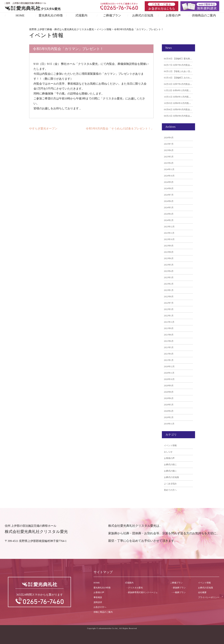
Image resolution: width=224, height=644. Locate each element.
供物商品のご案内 (204, 15)
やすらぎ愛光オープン (43, 128)
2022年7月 (169, 303)
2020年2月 (169, 417)
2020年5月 (169, 405)
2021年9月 (169, 328)
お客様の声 (173, 15)
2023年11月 (169, 233)
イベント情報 (170, 445)
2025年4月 (169, 163)
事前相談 (98, 597)
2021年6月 (169, 341)
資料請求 (98, 602)
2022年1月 (169, 316)
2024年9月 (169, 182)
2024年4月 (169, 214)
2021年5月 (169, 347)
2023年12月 (169, 227)
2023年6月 (169, 258)
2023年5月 (169, 265)
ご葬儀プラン (112, 15)
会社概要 (202, 592)
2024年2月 (169, 220)
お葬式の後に (170, 471)
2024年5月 (169, 208)
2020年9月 (169, 386)
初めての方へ (170, 490)
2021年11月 (169, 322)
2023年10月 (169, 239)
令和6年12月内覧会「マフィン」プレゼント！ (190, 90)
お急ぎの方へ (100, 607)
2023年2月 (169, 284)
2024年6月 (169, 201)
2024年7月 (169, 195)
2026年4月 (169, 138)
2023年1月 (169, 290)
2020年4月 (169, 411)
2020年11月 (169, 373)
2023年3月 (169, 277)
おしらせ (168, 452)
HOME (20, 15)
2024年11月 (169, 169)
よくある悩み (170, 484)
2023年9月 (169, 246)
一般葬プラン (179, 592)
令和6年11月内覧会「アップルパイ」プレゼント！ (192, 97)
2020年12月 (169, 367)
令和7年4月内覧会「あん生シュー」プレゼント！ (192, 84)
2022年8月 (169, 297)
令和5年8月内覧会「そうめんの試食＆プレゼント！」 (120, 128)
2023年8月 (169, 252)
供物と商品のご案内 (103, 612)
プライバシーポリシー (209, 597)
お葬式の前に (170, 465)
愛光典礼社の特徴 (51, 15)
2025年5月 (169, 157)
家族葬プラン (179, 588)
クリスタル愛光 (135, 588)
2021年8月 (169, 335)
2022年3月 (169, 309)
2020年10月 (169, 379)
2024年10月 (169, 176)
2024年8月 (169, 188)
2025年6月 (169, 150)
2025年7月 (169, 144)
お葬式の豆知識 (143, 15)
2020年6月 (169, 398)
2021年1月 (169, 360)
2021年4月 (169, 354)
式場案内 (81, 15)
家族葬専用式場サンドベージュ (143, 592)
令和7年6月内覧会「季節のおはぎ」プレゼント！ (192, 65)
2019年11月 (169, 424)
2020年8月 (169, 392)
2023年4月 (169, 271)
